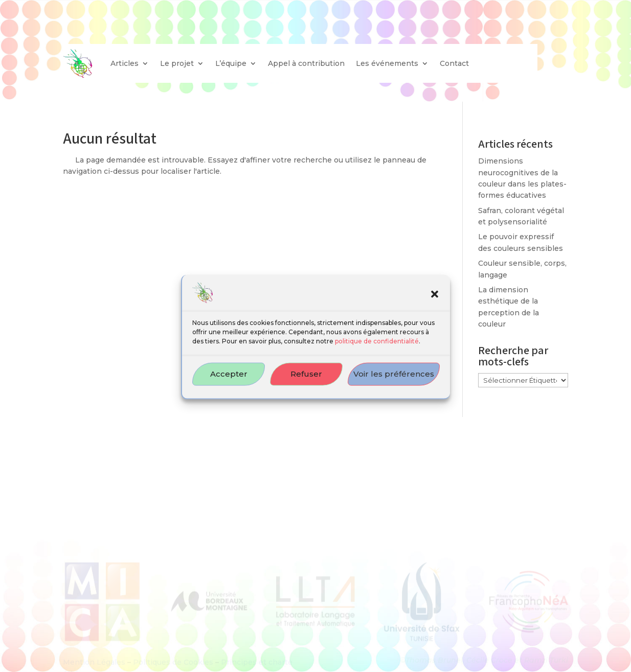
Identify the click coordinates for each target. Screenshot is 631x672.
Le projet (177, 63)
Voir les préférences (394, 380)
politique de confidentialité (377, 348)
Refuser (306, 380)
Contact (454, 63)
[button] (435, 302)
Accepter (229, 380)
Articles (125, 63)
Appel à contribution (306, 63)
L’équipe (231, 63)
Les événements (387, 63)
